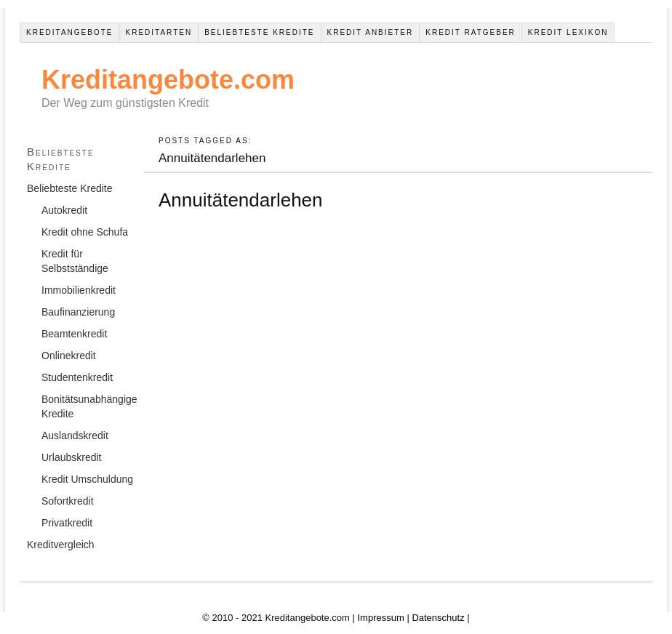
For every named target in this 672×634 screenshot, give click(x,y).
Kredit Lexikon (568, 32)
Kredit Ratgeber (471, 32)
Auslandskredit (75, 436)
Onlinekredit (69, 356)
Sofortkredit (68, 501)
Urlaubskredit (71, 457)
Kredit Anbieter (371, 32)
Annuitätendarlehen (241, 200)
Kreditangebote (70, 32)
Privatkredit (67, 523)
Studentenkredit (77, 377)
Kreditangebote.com (168, 80)
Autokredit (64, 210)
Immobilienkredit (79, 290)
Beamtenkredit (74, 334)
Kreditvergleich (61, 545)
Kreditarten (159, 32)
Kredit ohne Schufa (85, 232)
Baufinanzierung (78, 312)
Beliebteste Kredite (259, 32)
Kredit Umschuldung (87, 479)
